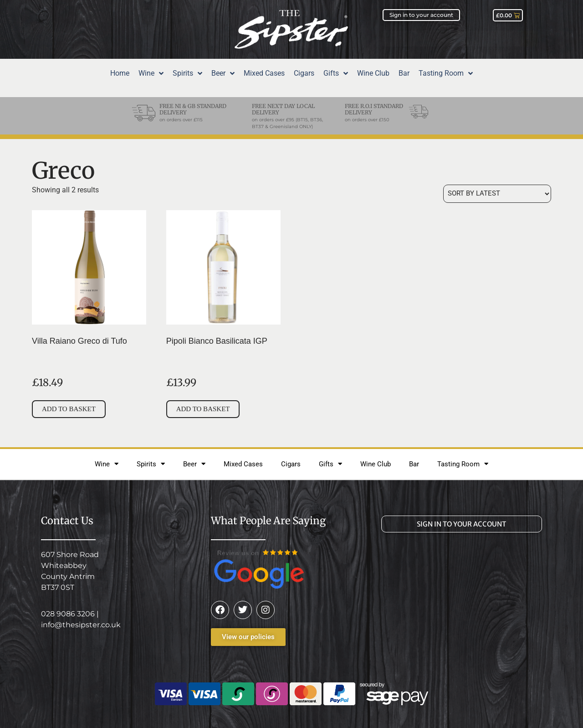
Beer (194, 464)
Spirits (151, 464)
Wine (107, 464)
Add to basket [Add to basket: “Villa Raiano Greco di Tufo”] (69, 409)
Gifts (330, 464)
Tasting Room (463, 464)
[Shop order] (497, 194)
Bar (414, 464)
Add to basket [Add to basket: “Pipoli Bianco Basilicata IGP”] (203, 409)
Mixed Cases (243, 464)
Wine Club (376, 464)
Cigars (291, 464)
